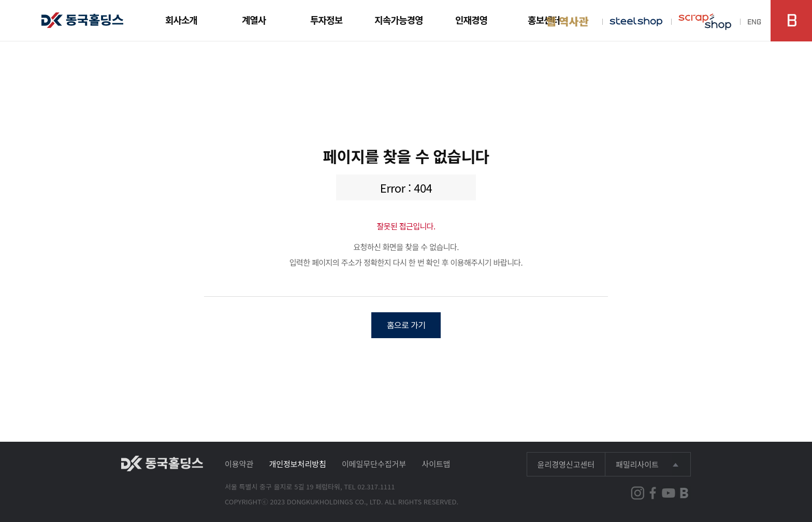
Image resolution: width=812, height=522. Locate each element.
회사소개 (181, 20)
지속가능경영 (398, 20)
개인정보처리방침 (297, 464)
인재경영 (471, 20)
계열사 (254, 20)
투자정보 (326, 20)
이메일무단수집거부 (374, 464)
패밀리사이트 (637, 464)
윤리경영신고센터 (566, 464)
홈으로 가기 (406, 325)
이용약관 (239, 464)
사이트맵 (436, 464)
